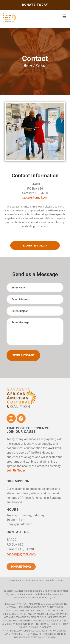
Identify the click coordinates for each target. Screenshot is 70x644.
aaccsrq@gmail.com (35, 198)
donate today (35, 5)
